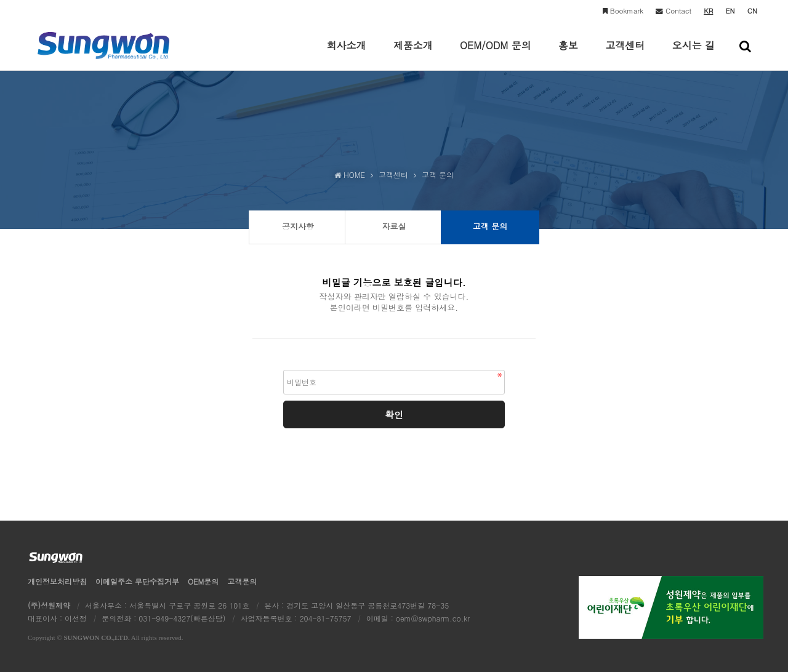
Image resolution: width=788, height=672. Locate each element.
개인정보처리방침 (57, 581)
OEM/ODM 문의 (496, 54)
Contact (673, 10)
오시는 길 (694, 54)
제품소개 (413, 54)
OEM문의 (203, 581)
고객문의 (242, 581)
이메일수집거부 (137, 581)
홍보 (568, 54)
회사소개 (346, 54)
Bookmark (623, 10)
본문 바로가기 (0, 0)
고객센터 (625, 54)
